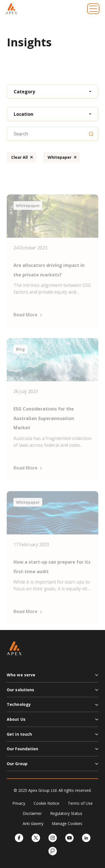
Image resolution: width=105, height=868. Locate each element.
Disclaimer (32, 813)
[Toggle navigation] (93, 9)
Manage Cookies (67, 823)
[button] (53, 677)
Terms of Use (80, 803)
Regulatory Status (66, 813)
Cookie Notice (46, 803)
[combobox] (53, 92)
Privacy (19, 803)
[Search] (91, 134)
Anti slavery (33, 823)
